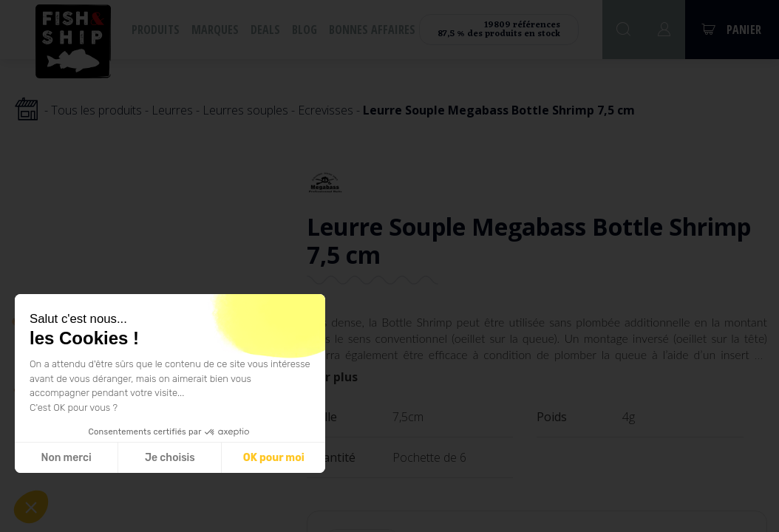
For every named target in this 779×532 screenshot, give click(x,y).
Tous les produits (96, 110)
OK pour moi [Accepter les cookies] (274, 458)
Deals (265, 30)
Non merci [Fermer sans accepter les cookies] (66, 458)
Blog (305, 30)
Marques (215, 30)
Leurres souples (245, 110)
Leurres (172, 110)
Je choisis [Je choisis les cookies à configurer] (170, 458)
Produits (156, 30)
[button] (31, 507)
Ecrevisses (326, 110)
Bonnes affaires (372, 30)
